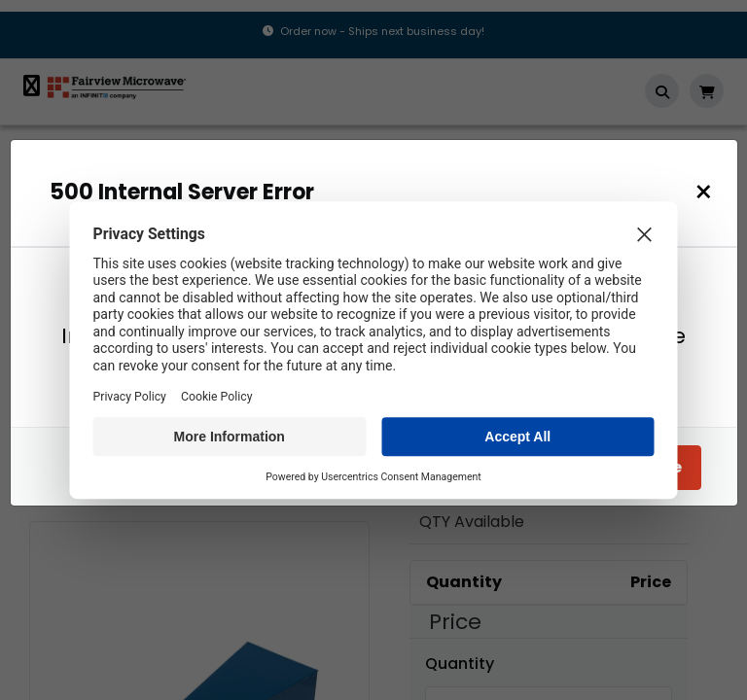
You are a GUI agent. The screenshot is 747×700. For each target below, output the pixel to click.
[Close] (709, 192)
